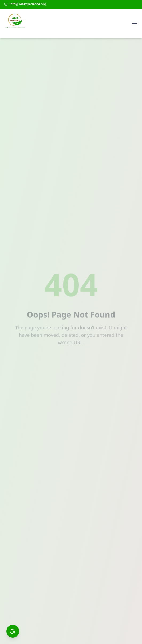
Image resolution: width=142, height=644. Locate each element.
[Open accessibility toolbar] (13, 631)
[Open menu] (135, 23)
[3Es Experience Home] (15, 23)
